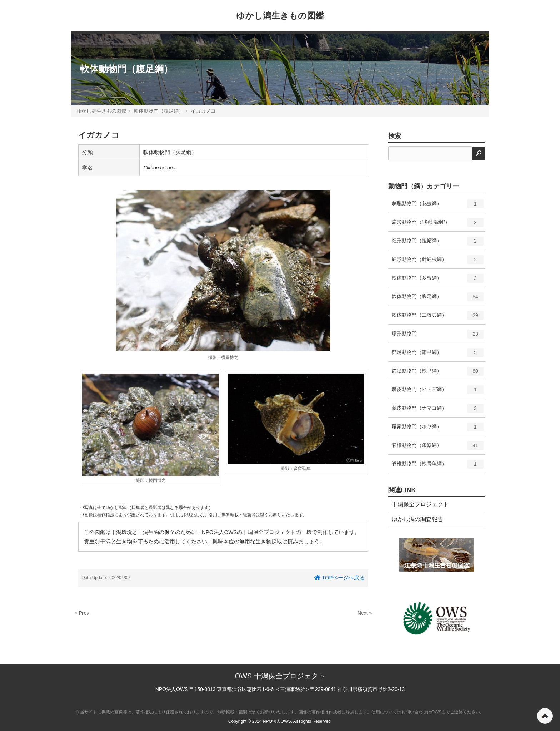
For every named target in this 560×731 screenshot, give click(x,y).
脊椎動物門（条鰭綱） (438, 448)
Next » (365, 613)
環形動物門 (438, 336)
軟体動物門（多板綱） (438, 281)
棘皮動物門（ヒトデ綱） (438, 392)
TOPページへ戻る (339, 577)
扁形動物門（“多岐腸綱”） (438, 225)
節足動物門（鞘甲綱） (438, 355)
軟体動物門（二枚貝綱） (438, 318)
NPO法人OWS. (277, 721)
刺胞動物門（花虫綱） (438, 206)
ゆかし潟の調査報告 (417, 519)
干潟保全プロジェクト (420, 504)
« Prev (82, 613)
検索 (395, 136)
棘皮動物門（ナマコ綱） (438, 411)
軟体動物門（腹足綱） (126, 69)
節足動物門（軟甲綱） (438, 374)
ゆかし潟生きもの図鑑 (280, 16)
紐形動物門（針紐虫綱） (438, 262)
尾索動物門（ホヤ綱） (438, 429)
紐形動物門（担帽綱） (438, 243)
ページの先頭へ (545, 716)
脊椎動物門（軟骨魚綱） (438, 466)
